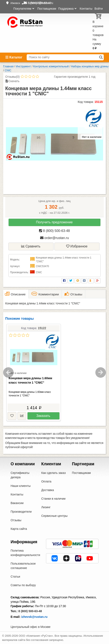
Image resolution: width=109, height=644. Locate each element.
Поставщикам (47, 9)
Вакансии (17, 503)
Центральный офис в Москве (30, 627)
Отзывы (16, 520)
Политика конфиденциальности (25, 553)
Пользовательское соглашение (23, 566)
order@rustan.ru (54, 238)
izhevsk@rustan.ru (34, 617)
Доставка (47, 490)
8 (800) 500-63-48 (54, 231)
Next (101, 372)
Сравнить (31, 246)
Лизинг (46, 507)
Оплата (46, 481)
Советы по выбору (23, 585)
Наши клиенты (20, 486)
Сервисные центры (54, 516)
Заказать (43, 416)
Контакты (86, 9)
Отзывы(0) (12, 77)
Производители (21, 512)
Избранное (77, 246)
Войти (99, 9)
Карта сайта (19, 529)
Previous (8, 372)
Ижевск (15, 3)
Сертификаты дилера (20, 475)
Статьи (15, 577)
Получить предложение (54, 222)
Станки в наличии (53, 499)
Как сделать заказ (53, 473)
